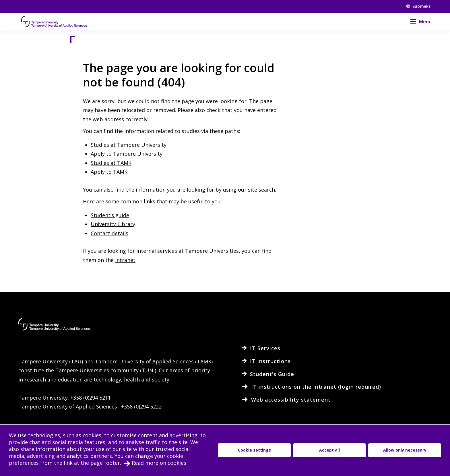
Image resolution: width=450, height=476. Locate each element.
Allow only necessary (405, 450)
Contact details (109, 233)
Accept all (329, 450)
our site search (256, 190)
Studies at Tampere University (129, 145)
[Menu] (417, 22)
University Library (113, 224)
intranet (125, 260)
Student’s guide (110, 215)
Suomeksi (419, 6)
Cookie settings (254, 450)
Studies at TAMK (111, 163)
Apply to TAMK (109, 172)
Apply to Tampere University (127, 154)
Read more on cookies (159, 463)
